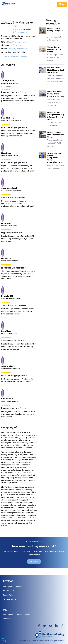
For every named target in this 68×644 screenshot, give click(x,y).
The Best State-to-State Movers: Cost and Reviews (55, 70)
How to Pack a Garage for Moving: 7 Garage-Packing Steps (56, 116)
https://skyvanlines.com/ (18, 42)
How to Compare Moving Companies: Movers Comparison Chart (55, 158)
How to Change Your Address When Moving (56, 135)
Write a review (20, 32)
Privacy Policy (8, 595)
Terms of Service (9, 599)
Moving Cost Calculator (12, 587)
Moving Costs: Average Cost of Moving (54, 49)
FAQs (5, 610)
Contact (24, 57)
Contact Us (7, 619)
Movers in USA (9, 591)
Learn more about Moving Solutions (17, 614)
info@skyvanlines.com (18, 49)
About (6, 57)
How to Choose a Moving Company (55, 30)
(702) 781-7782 (16, 45)
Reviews (15, 57)
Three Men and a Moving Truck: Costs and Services (56, 94)
